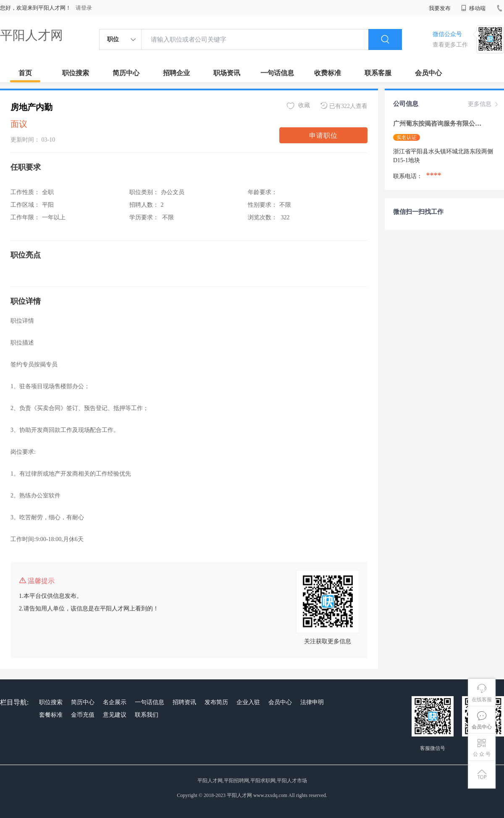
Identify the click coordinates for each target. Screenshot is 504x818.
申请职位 (323, 135)
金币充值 (83, 715)
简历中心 (126, 73)
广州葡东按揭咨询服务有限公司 (438, 124)
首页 (25, 73)
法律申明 (312, 702)
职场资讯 (227, 73)
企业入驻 (248, 702)
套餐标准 (51, 715)
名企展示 (115, 702)
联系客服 (378, 73)
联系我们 (147, 715)
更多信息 (484, 104)
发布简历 (216, 702)
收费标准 (328, 73)
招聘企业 (176, 73)
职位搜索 (76, 73)
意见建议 (115, 715)
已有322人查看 (344, 106)
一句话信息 (277, 73)
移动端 (473, 8)
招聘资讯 (184, 702)
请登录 (84, 8)
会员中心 (428, 73)
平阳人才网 (31, 35)
